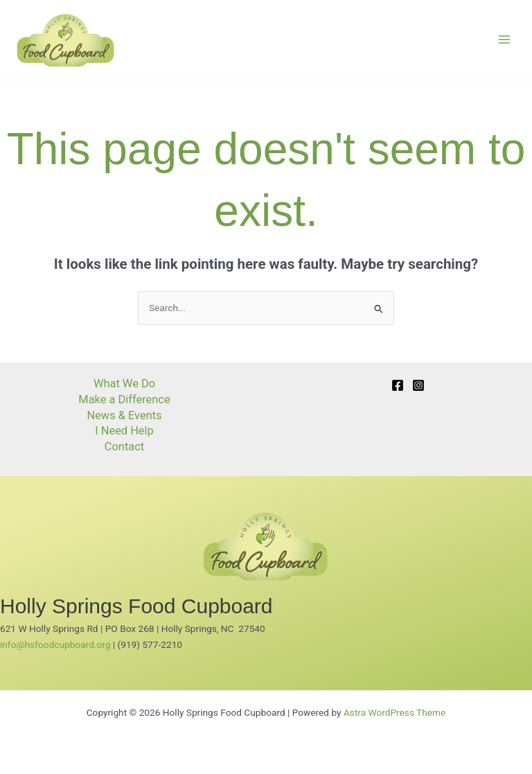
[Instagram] (418, 385)
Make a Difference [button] (124, 399)
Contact (124, 447)
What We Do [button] (124, 384)
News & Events (124, 415)
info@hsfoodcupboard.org (55, 644)
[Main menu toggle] (505, 40)
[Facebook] (398, 385)
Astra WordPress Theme (394, 712)
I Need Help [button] (124, 431)
